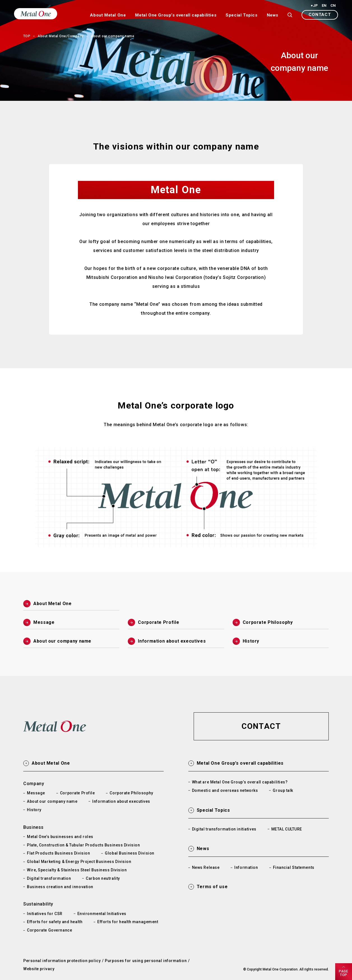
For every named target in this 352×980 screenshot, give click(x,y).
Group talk (283, 790)
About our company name (52, 801)
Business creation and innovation (60, 887)
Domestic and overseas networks (225, 790)
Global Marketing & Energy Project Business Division (79, 862)
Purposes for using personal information (146, 961)
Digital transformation (49, 878)
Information (246, 867)
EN (324, 6)
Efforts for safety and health (55, 922)
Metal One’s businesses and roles (60, 837)
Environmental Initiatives (102, 914)
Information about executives (121, 801)
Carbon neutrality (103, 878)
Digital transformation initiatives (224, 829)
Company (34, 784)
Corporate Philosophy (131, 793)
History (34, 810)
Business (33, 827)
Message (36, 793)
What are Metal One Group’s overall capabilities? (240, 782)
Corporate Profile (77, 793)
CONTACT (320, 15)
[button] (320, 15)
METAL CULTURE (287, 829)
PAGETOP (343, 973)
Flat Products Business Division (58, 853)
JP (315, 6)
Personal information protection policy (62, 961)
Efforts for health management (128, 922)
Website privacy (39, 969)
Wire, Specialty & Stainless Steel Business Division (77, 870)
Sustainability (38, 904)
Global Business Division (129, 853)
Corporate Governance (49, 930)
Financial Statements (294, 867)
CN (333, 6)
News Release (206, 867)
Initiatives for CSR (45, 914)
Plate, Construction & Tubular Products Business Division (83, 845)
